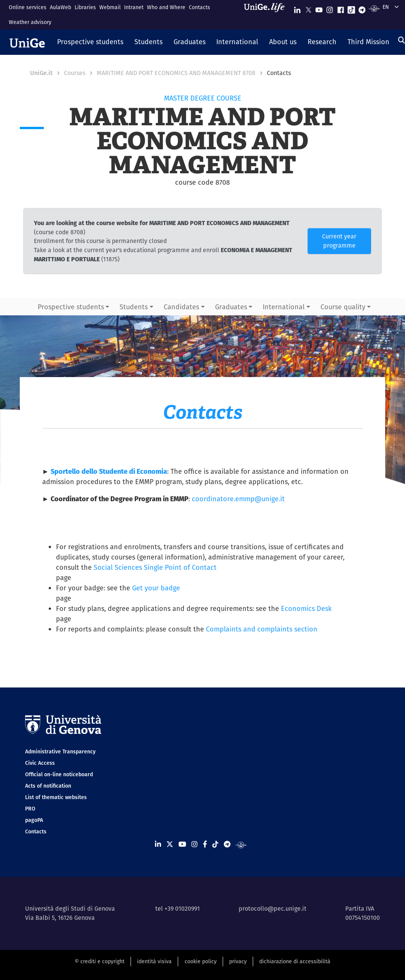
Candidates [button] (181, 307)
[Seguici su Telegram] (362, 8)
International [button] (284, 307)
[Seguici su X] (308, 8)
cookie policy (201, 961)
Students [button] (134, 307)
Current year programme (339, 241)
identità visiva (154, 961)
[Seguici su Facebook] (341, 8)
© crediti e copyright (100, 961)
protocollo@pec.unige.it (273, 909)
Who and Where (166, 7)
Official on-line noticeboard (59, 774)
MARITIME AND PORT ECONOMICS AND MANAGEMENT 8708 (176, 73)
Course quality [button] (343, 307)
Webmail (110, 7)
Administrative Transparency (60, 751)
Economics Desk (306, 608)
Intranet (134, 7)
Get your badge (156, 588)
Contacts (199, 7)
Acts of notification (48, 786)
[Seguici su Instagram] (330, 8)
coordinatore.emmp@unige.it (238, 499)
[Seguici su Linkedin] (297, 8)
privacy (238, 961)
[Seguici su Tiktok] (351, 8)
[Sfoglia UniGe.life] (267, 15)
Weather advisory (30, 22)
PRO (30, 809)
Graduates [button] (231, 307)
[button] (90, 42)
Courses (75, 73)
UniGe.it (41, 73)
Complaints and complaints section (262, 629)
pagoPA (34, 820)
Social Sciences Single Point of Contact (155, 567)
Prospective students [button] (71, 307)
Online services (28, 7)
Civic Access (40, 763)
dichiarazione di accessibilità (295, 961)
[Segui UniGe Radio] (374, 8)
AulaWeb (61, 7)
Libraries (85, 7)
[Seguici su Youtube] (319, 8)
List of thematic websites (56, 797)
